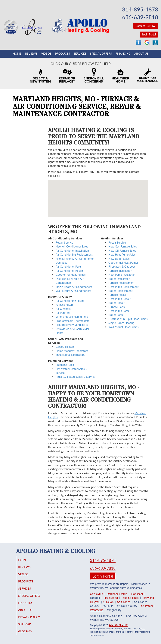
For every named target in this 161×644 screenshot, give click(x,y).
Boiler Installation (119, 279)
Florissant (137, 594)
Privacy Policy (33, 617)
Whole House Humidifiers (72, 317)
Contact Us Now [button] (146, 26)
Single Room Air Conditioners (74, 287)
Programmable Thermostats (73, 321)
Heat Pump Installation (122, 275)
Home (17, 53)
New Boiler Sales (119, 259)
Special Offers (101, 53)
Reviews (31, 53)
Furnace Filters (65, 305)
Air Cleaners (63, 309)
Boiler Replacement (120, 291)
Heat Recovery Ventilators (72, 325)
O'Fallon (108, 602)
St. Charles (124, 602)
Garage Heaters (65, 347)
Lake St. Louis (130, 598)
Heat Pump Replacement (123, 287)
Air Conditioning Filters (70, 301)
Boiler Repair (116, 303)
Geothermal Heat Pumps (71, 275)
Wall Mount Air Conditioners (73, 291)
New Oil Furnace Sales (122, 251)
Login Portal (149, 34)
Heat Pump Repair (119, 299)
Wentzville (97, 610)
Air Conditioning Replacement (74, 254)
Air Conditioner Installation (72, 251)
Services (80, 53)
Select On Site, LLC (118, 625)
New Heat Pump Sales (122, 254)
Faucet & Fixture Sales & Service (75, 377)
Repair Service (64, 242)
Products (62, 53)
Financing (123, 53)
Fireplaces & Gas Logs (122, 266)
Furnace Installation (120, 271)
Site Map (28, 624)
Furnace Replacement (121, 283)
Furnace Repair (117, 295)
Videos (46, 53)
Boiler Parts (116, 315)
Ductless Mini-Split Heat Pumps (128, 319)
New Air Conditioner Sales (72, 246)
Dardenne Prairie (117, 594)
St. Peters (147, 606)
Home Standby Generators (72, 351)
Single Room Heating (121, 323)
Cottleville (96, 594)
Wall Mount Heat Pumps (124, 327)
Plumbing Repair (66, 365)
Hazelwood (111, 598)
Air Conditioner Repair (69, 271)
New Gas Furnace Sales (123, 246)
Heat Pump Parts (119, 311)
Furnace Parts (117, 307)
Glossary (29, 631)
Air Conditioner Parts (69, 266)
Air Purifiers (63, 313)
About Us (141, 53)
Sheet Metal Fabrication (70, 355)
